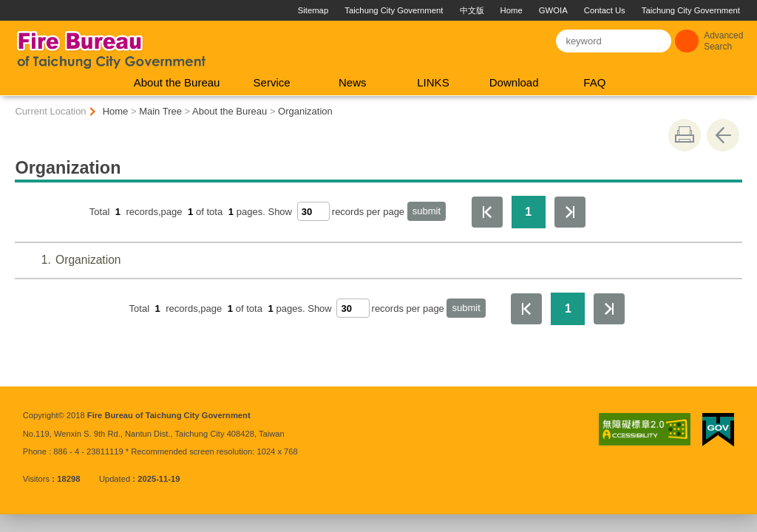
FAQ (594, 82)
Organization (305, 111)
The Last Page (570, 212)
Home (512, 10)
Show (280, 212)
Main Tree (160, 111)
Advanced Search (723, 41)
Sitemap (313, 10)
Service (272, 82)
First (487, 212)
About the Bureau (177, 82)
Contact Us (605, 10)
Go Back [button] (723, 135)
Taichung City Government (394, 10)
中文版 (472, 10)
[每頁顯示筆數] (313, 211)
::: (6, 6)
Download (514, 82)
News (353, 82)
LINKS (433, 82)
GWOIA (553, 10)
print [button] (685, 135)
